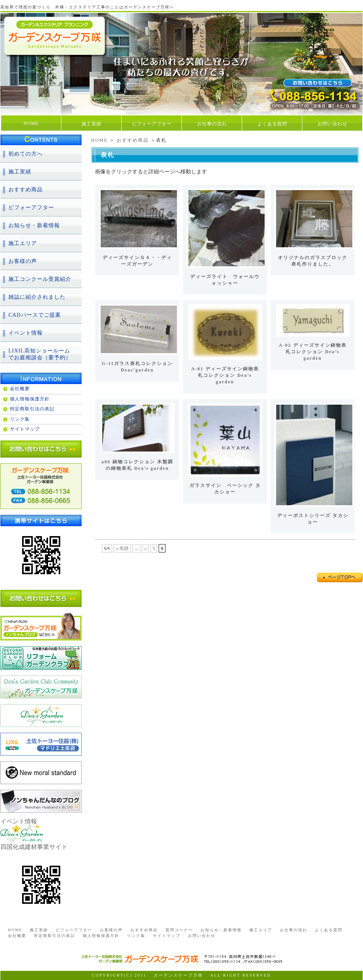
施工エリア (23, 243)
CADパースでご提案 (35, 315)
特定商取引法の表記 (32, 409)
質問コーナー (179, 930)
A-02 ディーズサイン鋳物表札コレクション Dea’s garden (313, 352)
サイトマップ (25, 429)
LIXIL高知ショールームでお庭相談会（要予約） (40, 354)
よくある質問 (272, 124)
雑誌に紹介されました (37, 297)
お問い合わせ (332, 124)
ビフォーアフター (152, 124)
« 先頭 (122, 548)
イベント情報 (26, 333)
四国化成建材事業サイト (34, 847)
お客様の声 (23, 261)
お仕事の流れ (212, 124)
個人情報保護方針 (30, 399)
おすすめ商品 (133, 140)
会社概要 (20, 389)
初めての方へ (26, 154)
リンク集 (20, 419)
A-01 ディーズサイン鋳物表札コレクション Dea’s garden (225, 375)
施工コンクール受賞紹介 (40, 279)
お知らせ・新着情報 (34, 225)
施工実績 (92, 124)
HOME (31, 123)
